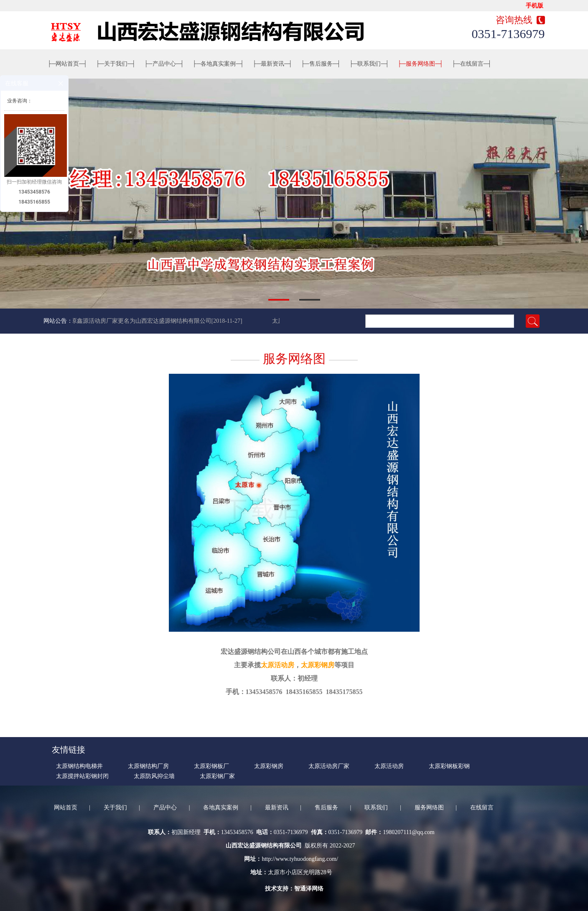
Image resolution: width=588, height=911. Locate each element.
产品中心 (164, 64)
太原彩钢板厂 (211, 766)
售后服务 (321, 64)
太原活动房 (277, 665)
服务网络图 (420, 64)
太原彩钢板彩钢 (449, 766)
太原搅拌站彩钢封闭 (82, 776)
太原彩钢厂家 (217, 776)
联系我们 (369, 64)
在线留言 (472, 64)
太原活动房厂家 (329, 766)
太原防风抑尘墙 (154, 776)
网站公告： (58, 321)
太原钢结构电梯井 (79, 766)
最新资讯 (272, 64)
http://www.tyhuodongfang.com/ (300, 859)
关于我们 (116, 64)
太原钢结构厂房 (148, 766)
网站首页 (68, 64)
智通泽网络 (309, 889)
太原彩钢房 (318, 665)
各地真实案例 (219, 64)
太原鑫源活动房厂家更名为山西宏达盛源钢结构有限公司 (139, 321)
